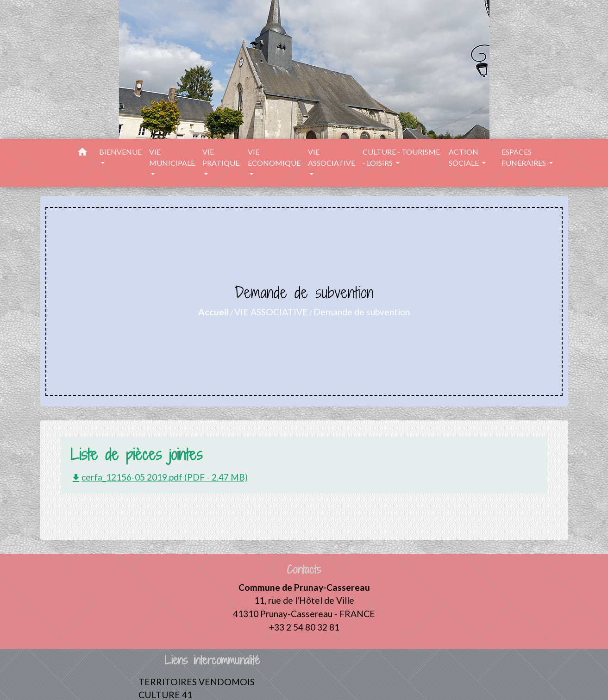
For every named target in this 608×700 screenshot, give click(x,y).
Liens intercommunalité (212, 660)
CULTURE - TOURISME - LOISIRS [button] (401, 157)
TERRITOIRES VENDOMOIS (197, 682)
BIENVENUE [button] (120, 152)
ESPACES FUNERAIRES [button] (524, 157)
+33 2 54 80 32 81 (304, 627)
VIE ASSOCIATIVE (271, 312)
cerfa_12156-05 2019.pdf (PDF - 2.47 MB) (159, 477)
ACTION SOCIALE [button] (464, 157)
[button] (82, 153)
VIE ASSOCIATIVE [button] (332, 157)
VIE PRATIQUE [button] (221, 157)
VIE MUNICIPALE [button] (172, 157)
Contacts (304, 570)
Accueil (213, 312)
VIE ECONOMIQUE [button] (274, 157)
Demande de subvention (362, 312)
